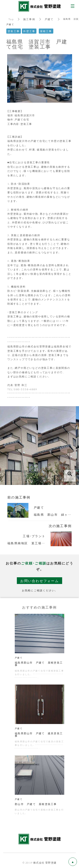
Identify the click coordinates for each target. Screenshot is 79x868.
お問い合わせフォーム (39, 581)
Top (11, 19)
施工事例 (29, 19)
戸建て (49, 19)
